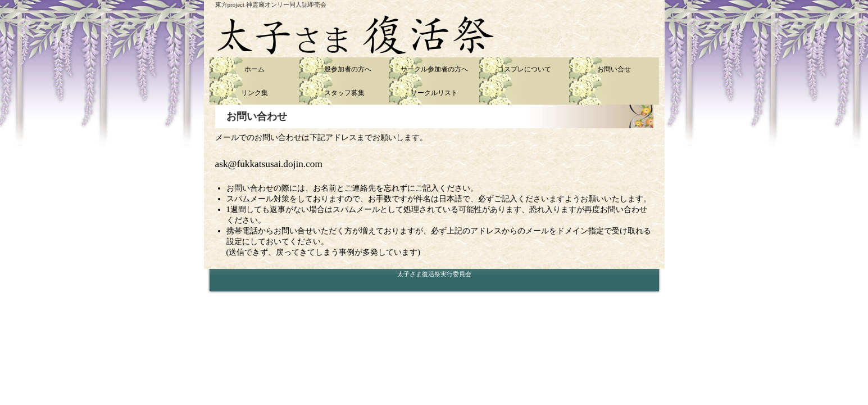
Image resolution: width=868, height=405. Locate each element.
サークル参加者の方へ (434, 69)
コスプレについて (524, 69)
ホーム (255, 69)
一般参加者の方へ (344, 69)
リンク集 (255, 93)
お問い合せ (614, 69)
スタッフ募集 (344, 93)
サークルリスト (434, 93)
